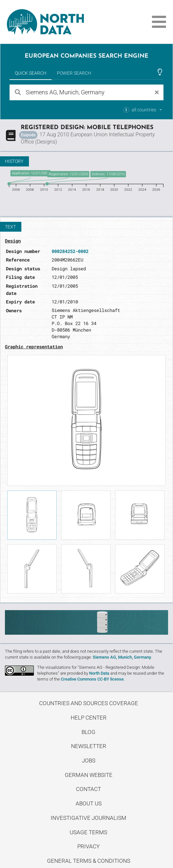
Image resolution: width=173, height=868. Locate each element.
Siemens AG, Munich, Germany (122, 657)
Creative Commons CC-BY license (92, 679)
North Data (99, 673)
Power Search (74, 73)
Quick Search (31, 73)
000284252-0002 (70, 251)
